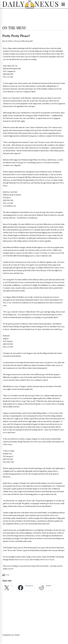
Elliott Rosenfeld (27, 41)
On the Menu (14, 28)
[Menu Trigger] (63, 4)
